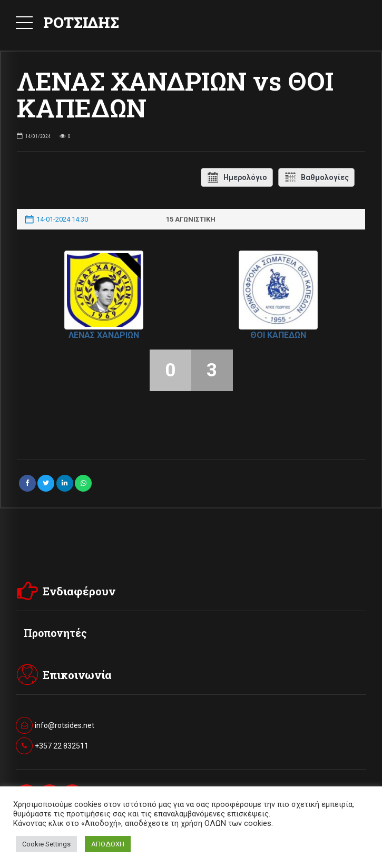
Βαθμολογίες (316, 177)
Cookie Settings (46, 844)
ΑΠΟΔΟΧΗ (108, 844)
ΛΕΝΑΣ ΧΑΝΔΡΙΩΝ (104, 335)
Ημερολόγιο (237, 177)
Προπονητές (55, 633)
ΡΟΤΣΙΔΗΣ (81, 22)
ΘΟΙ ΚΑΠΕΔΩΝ (278, 335)
